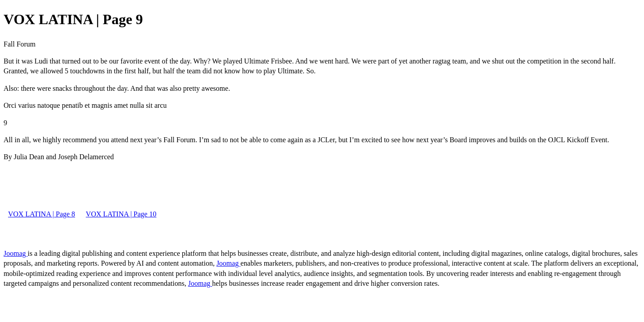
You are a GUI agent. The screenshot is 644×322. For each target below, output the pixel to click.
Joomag (16, 253)
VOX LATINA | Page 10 (121, 214)
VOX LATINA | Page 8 (42, 214)
